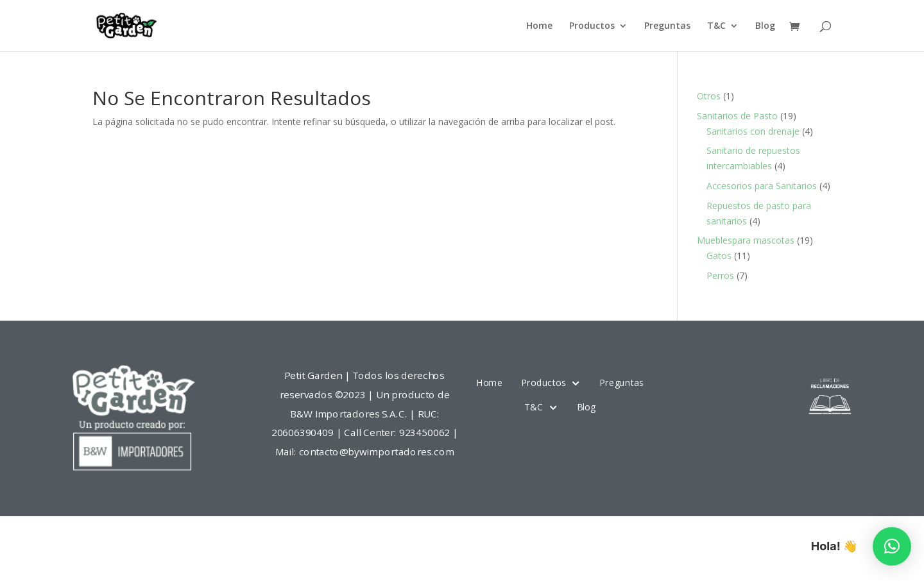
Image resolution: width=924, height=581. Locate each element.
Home (539, 26)
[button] (892, 546)
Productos (592, 26)
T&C (716, 26)
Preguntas (667, 26)
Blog (765, 26)
